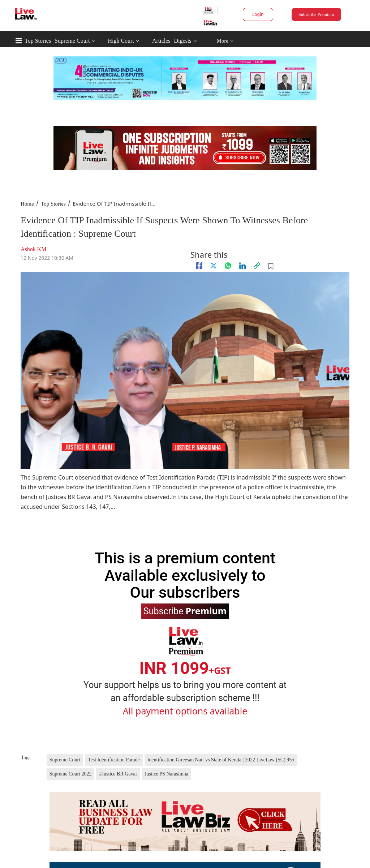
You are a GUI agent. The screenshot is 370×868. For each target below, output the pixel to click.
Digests (183, 41)
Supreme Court (72, 41)
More (225, 41)
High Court (121, 41)
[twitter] (214, 266)
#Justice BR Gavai (118, 774)
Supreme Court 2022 (71, 774)
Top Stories (38, 41)
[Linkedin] (242, 266)
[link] (257, 266)
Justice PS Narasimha (166, 774)
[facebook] (199, 266)
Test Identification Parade (114, 760)
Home (27, 204)
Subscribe (185, 611)
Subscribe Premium (316, 14)
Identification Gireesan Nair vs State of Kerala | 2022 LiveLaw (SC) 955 (221, 760)
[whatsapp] (228, 266)
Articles (161, 41)
